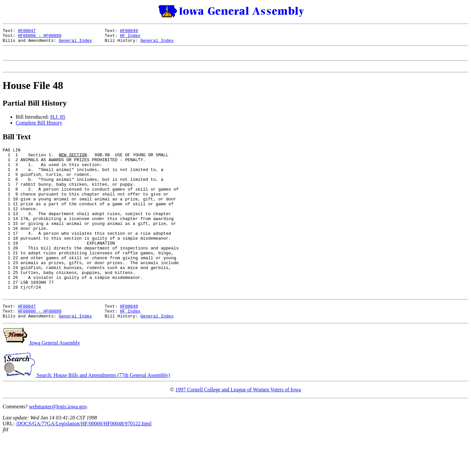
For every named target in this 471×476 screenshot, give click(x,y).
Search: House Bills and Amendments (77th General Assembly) (86, 413)
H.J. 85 (58, 123)
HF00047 (27, 31)
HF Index (130, 37)
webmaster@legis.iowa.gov (58, 445)
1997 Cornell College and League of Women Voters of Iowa (238, 428)
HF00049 (129, 31)
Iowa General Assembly (41, 381)
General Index (75, 43)
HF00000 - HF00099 (40, 37)
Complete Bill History (39, 129)
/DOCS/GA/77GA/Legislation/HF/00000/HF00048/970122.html (84, 462)
